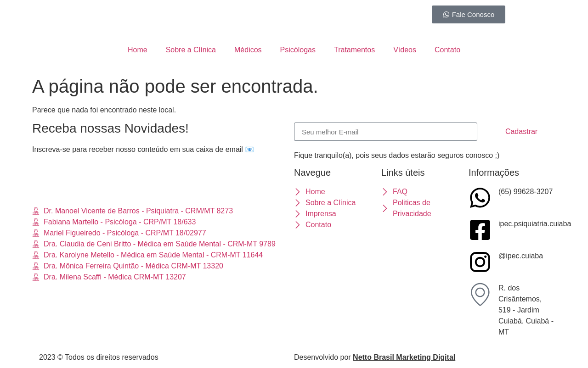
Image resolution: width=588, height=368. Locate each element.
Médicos (248, 50)
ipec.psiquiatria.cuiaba (535, 224)
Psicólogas (298, 50)
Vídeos (405, 50)
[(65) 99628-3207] (480, 198)
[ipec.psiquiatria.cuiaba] (480, 230)
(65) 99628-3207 (526, 192)
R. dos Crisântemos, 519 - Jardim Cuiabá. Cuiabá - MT (526, 310)
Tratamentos (354, 50)
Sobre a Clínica (191, 50)
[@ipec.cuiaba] (480, 262)
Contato (447, 50)
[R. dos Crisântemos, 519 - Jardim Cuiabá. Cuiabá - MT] (480, 294)
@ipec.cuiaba (521, 256)
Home (138, 50)
